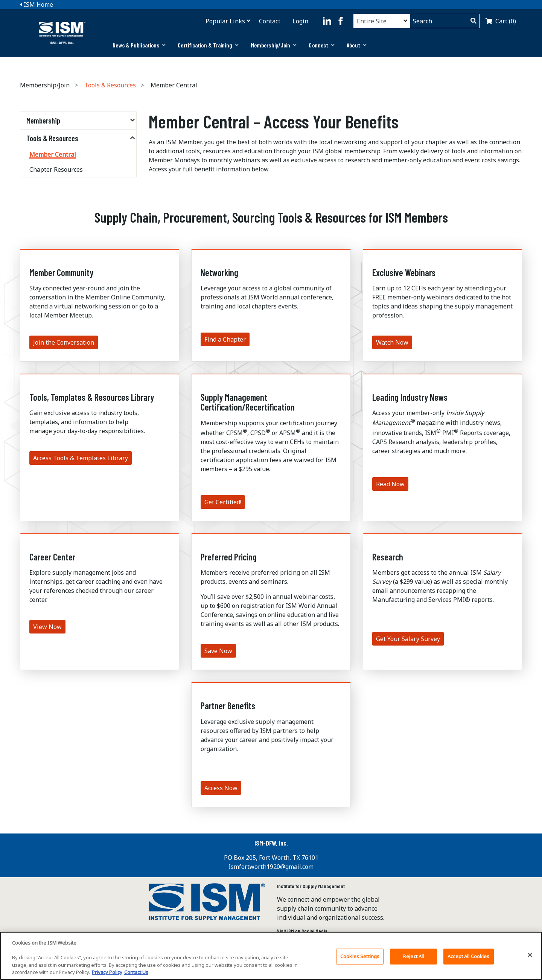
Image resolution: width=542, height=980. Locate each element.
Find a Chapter (225, 339)
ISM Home (37, 5)
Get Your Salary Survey (408, 639)
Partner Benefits (228, 706)
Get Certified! (223, 502)
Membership (43, 121)
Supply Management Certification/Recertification (248, 402)
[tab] (139, 45)
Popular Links (225, 21)
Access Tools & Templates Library (81, 458)
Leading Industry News (410, 397)
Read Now (390, 484)
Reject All (413, 956)
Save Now (218, 651)
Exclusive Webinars (404, 272)
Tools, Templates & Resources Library (92, 397)
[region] (271, 956)
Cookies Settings (360, 956)
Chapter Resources (56, 169)
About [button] (357, 45)
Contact (270, 21)
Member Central (53, 154)
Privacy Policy (107, 972)
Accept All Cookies (468, 956)
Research (388, 557)
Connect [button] (322, 45)
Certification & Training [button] (208, 45)
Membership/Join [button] (274, 45)
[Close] (530, 955)
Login (300, 21)
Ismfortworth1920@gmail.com (271, 867)
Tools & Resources (110, 85)
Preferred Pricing (229, 557)
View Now (47, 627)
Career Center (52, 557)
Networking (219, 272)
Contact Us (136, 972)
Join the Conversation (64, 342)
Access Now (221, 788)
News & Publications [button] (139, 45)
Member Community (61, 272)
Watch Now (392, 342)
